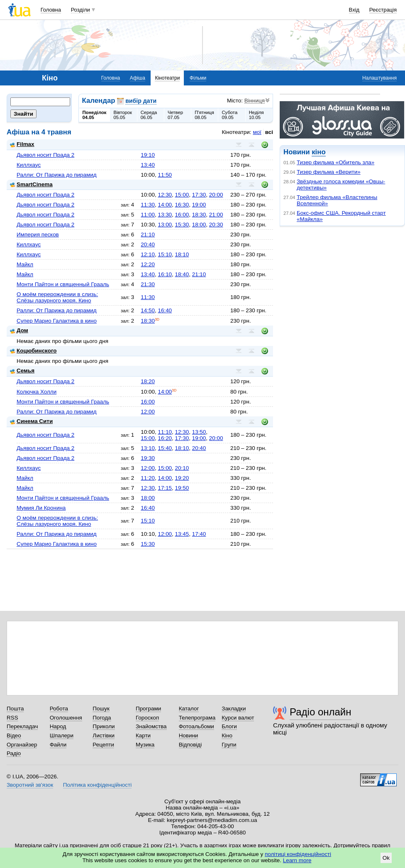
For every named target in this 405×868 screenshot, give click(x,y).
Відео (14, 735)
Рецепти (103, 745)
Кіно (227, 735)
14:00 (165, 205)
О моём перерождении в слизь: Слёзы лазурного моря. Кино (57, 297)
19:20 (182, 478)
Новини (189, 735)
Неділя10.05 (256, 115)
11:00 (148, 215)
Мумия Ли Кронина (41, 508)
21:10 (148, 235)
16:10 (165, 274)
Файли (58, 745)
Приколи (104, 726)
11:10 (165, 432)
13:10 (148, 448)
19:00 (199, 205)
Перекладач (22, 726)
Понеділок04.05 (95, 115)
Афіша (138, 78)
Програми (148, 709)
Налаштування (379, 78)
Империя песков (38, 235)
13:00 (165, 225)
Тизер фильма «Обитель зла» (335, 162)
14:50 (148, 310)
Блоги (229, 726)
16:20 (165, 438)
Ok (386, 858)
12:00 (148, 412)
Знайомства (151, 726)
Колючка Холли (37, 392)
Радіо (14, 753)
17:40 (199, 534)
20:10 (182, 468)
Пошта (15, 709)
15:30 (182, 225)
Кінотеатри (167, 78)
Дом (19, 330)
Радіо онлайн (321, 712)
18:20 (148, 381)
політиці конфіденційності (298, 854)
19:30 (148, 458)
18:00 (199, 225)
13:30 (165, 215)
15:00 (182, 195)
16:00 (182, 215)
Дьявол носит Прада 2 (45, 155)
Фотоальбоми (196, 726)
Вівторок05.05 (123, 115)
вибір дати (141, 101)
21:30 (148, 284)
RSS (12, 718)
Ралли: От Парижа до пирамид (57, 175)
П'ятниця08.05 (204, 115)
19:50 (182, 488)
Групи (229, 745)
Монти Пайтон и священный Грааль (63, 284)
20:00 (216, 195)
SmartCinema (31, 184)
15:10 (165, 254)
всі (269, 132)
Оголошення (66, 718)
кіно (318, 152)
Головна (51, 10)
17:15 (165, 488)
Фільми (198, 78)
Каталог (189, 709)
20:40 (148, 244)
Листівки (104, 735)
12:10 (148, 254)
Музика (145, 745)
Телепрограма (197, 718)
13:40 (148, 165)
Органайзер (22, 745)
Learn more (297, 860)
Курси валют (238, 718)
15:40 (165, 448)
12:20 (148, 264)
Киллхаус (29, 165)
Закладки (234, 709)
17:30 (199, 195)
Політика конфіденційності (97, 785)
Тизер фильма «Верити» (329, 172)
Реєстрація (383, 10)
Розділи (81, 10)
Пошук (101, 709)
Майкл (25, 264)
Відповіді (190, 745)
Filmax (22, 144)
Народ (58, 726)
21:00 (216, 215)
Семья (22, 371)
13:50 (199, 432)
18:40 (182, 274)
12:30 (165, 195)
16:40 (165, 310)
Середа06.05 (149, 115)
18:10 (182, 254)
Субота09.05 (229, 115)
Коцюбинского (33, 351)
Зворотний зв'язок (30, 785)
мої (257, 132)
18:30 (199, 215)
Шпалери (62, 735)
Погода (102, 718)
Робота (59, 709)
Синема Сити (31, 421)
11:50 (165, 175)
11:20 (148, 478)
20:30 (216, 225)
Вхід (354, 10)
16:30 (182, 205)
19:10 (148, 155)
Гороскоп (147, 718)
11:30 (148, 205)
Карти (143, 735)
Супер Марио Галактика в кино (57, 321)
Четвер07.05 (175, 115)
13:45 (182, 534)
